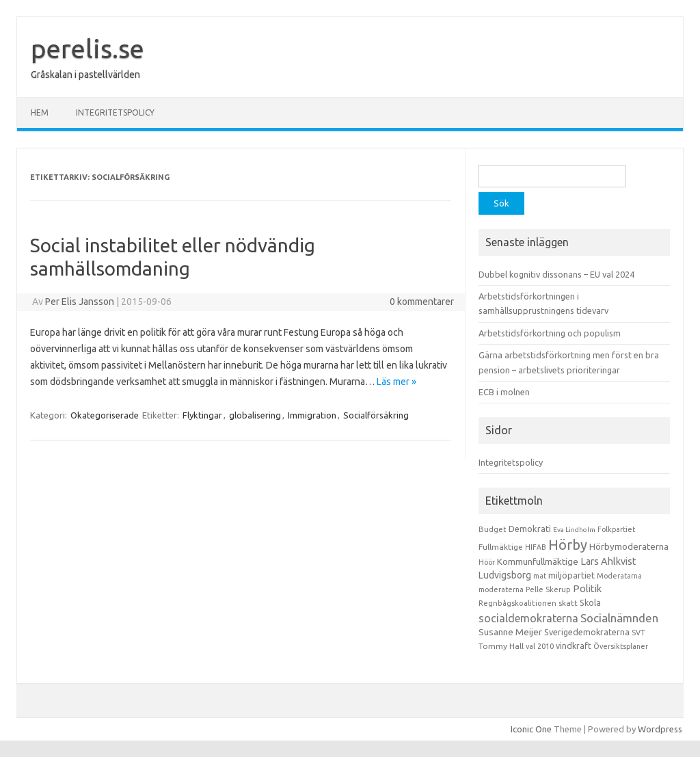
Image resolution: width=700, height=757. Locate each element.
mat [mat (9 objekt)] (540, 576)
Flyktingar (202, 415)
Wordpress (660, 729)
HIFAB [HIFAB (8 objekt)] (536, 547)
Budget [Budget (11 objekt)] (493, 529)
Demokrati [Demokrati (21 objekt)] (530, 529)
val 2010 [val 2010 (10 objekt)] (540, 646)
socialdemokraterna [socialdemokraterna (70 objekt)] (528, 618)
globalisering (255, 415)
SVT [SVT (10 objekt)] (638, 633)
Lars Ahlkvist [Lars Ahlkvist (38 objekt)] (608, 561)
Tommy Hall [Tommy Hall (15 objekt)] (501, 646)
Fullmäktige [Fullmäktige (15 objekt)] (501, 547)
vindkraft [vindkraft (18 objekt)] (574, 646)
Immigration (312, 415)
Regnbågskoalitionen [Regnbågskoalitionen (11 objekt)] (517, 603)
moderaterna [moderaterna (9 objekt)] (501, 589)
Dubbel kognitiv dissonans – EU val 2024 (556, 274)
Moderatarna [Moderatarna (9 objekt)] (619, 576)
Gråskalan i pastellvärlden (85, 75)
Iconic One (531, 729)
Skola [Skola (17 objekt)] (590, 603)
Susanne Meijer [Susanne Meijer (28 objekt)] (510, 632)
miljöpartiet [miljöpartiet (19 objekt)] (571, 575)
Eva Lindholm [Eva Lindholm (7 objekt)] (574, 530)
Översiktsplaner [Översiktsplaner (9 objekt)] (621, 646)
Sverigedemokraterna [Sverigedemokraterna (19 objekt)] (587, 632)
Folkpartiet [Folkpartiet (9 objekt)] (616, 529)
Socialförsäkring (376, 415)
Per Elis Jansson (80, 302)
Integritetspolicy (115, 112)
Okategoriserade (105, 415)
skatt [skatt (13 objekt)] (568, 603)
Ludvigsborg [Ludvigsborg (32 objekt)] (505, 575)
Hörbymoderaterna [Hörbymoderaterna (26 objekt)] (629, 547)
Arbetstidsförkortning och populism (550, 333)
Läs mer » (396, 382)
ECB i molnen (504, 392)
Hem (40, 112)
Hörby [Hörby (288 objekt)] (568, 545)
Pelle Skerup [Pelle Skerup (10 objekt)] (548, 589)
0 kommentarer (422, 302)
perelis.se (87, 49)
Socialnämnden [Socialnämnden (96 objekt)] (619, 618)
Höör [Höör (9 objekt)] (487, 562)
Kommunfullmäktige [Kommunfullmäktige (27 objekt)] (538, 561)
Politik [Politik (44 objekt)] (587, 588)
